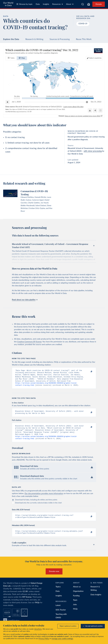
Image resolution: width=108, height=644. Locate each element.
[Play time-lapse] (8, 102)
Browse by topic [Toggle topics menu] (24, 4)
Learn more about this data (73, 107)
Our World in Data (8, 4)
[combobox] (83, 4)
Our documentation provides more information (44, 498)
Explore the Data (11, 39)
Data (38, 4)
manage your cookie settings (62, 639)
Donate (99, 4)
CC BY (30, 112)
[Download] (90, 110)
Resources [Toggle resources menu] (58, 4)
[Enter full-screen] (100, 110)
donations (38, 629)
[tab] (11, 58)
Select (95, 58)
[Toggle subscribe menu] (89, 4)
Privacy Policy (44, 639)
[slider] (87, 102)
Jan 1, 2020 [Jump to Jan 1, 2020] (16, 102)
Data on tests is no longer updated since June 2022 (83, 116)
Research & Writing (34, 39)
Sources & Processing (60, 39)
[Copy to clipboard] (89, 372)
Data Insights (96, 600)
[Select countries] (94, 58)
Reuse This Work (84, 39)
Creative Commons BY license (29, 342)
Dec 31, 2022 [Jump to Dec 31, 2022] (96, 102)
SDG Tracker (61, 615)
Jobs (75, 610)
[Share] (95, 110)
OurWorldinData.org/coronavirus (16, 112)
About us (77, 592)
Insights (46, 4)
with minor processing (93, 151)
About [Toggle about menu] (70, 4)
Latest (58, 611)
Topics (58, 592)
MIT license (27, 603)
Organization (78, 597)
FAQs (37, 608)
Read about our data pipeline (25, 300)
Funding (76, 601)
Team (75, 606)
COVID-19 (83, 24)
